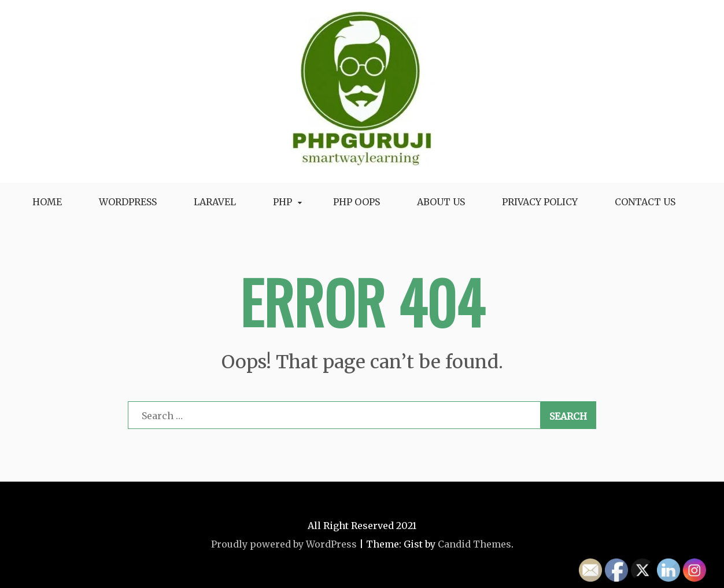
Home (47, 202)
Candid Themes (474, 544)
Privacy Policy (540, 202)
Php (282, 202)
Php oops (357, 202)
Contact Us (645, 202)
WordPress (128, 202)
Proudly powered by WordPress (284, 544)
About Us (441, 202)
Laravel (215, 202)
